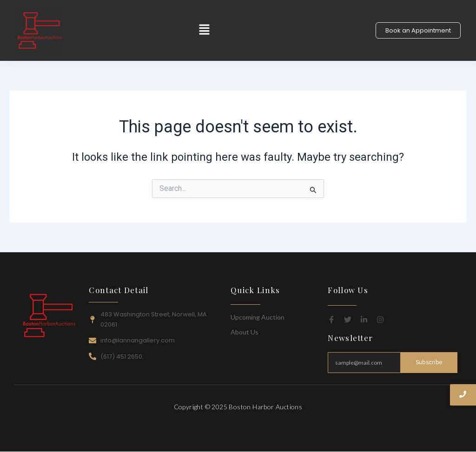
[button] (205, 30)
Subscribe (429, 362)
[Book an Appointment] (418, 30)
